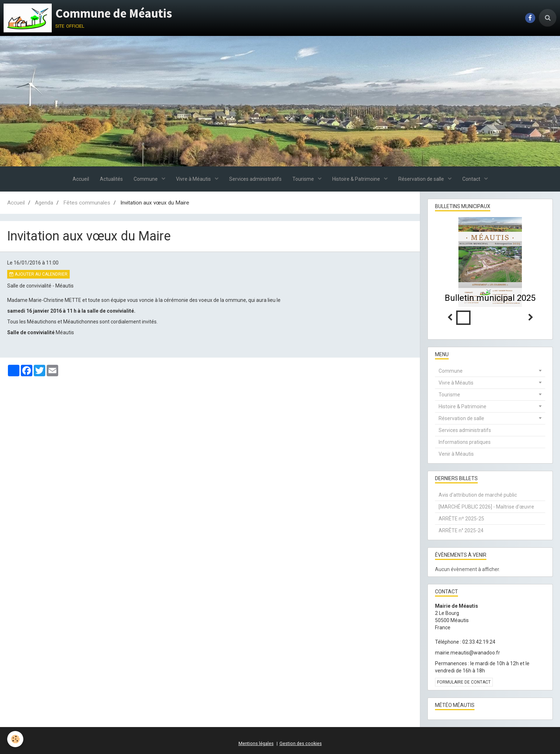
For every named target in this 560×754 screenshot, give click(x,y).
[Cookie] (15, 739)
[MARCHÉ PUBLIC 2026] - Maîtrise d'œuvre (486, 507)
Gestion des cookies (301, 743)
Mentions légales (256, 743)
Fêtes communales (87, 203)
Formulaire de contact (464, 682)
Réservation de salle (422, 179)
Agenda (44, 203)
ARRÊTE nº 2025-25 (461, 519)
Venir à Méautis (456, 454)
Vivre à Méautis (194, 179)
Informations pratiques (465, 442)
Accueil (81, 179)
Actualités (111, 179)
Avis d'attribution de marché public (478, 495)
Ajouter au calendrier (38, 274)
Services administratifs (255, 179)
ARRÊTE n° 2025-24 (461, 530)
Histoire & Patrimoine (357, 179)
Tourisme (304, 179)
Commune (146, 179)
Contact (472, 179)
